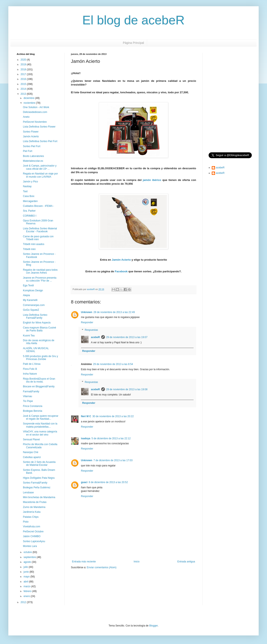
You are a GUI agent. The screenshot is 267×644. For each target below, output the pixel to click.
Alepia (26, 295)
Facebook (121, 271)
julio (26, 567)
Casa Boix (29, 196)
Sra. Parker (29, 211)
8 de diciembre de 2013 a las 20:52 (108, 482)
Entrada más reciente (84, 562)
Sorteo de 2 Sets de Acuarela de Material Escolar (39, 463)
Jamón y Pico (30, 182)
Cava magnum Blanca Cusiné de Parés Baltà (40, 329)
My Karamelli (30, 300)
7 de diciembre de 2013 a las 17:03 (113, 460)
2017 (24, 74)
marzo (27, 586)
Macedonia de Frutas (35, 502)
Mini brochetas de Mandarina (39, 497)
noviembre (30, 103)
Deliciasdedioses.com (35, 112)
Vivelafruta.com (31, 527)
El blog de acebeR (133, 20)
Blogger (153, 626)
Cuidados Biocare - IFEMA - (38, 206)
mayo (27, 577)
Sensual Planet (31, 439)
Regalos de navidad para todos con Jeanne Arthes (40, 271)
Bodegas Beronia (33, 411)
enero (27, 596)
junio (27, 572)
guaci (84, 482)
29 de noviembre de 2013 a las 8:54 (113, 364)
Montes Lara (30, 546)
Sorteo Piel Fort (32, 146)
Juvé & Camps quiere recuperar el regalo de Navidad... (41, 417)
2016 (24, 79)
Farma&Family (31, 391)
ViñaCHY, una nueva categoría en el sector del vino (40, 433)
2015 (24, 84)
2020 (24, 60)
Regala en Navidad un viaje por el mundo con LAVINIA (40, 175)
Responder (87, 322)
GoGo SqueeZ (31, 310)
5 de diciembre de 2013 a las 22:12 (111, 438)
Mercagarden (30, 201)
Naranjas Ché (31, 452)
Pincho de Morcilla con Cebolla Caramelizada (40, 446)
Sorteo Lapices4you (34, 541)
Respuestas (91, 330)
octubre (28, 552)
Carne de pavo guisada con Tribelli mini (38, 238)
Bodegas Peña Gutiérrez (37, 487)
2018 (24, 69)
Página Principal (133, 43)
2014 (24, 89)
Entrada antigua (186, 562)
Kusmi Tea (29, 336)
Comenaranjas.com (34, 305)
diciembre (29, 98)
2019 (24, 64)
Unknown (87, 312)
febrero (28, 591)
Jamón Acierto (121, 260)
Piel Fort (28, 151)
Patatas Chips (31, 517)
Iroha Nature (30, 374)
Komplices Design (33, 290)
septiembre (30, 557)
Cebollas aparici (32, 457)
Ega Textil (28, 285)
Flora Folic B (30, 369)
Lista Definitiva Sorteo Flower (39, 127)
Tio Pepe (28, 401)
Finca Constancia (33, 406)
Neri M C (86, 416)
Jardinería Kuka (32, 512)
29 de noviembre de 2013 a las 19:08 (127, 389)
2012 (24, 602)
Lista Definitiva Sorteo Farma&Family (35, 316)
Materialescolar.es (33, 161)
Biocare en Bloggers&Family (39, 386)
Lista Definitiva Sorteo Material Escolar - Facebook (40, 230)
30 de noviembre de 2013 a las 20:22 (113, 416)
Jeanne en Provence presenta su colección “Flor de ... (40, 279)
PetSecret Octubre (33, 532)
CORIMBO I (30, 216)
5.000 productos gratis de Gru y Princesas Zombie (40, 358)
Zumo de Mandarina (34, 507)
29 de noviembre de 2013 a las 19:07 (127, 337)
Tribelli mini (29, 249)
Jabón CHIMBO (32, 536)
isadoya (86, 438)
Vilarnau (28, 396)
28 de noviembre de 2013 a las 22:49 (114, 312)
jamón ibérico (152, 180)
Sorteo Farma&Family (35, 483)
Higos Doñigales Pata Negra (39, 478)
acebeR (95, 337)
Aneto (26, 117)
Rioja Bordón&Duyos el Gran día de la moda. (39, 380)
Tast (25, 191)
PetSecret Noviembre (35, 122)
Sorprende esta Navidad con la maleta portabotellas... (40, 425)
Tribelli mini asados (34, 244)
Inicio (137, 562)
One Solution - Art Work (36, 107)
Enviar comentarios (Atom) (102, 567)
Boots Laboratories (33, 156)
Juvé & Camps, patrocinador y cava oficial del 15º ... (40, 167)
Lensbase (28, 492)
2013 (24, 94)
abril (26, 582)
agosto (28, 562)
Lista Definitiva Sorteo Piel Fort (40, 141)
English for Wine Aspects (37, 323)
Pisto (26, 522)
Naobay (27, 186)
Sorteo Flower (31, 132)
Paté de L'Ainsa (32, 364)
